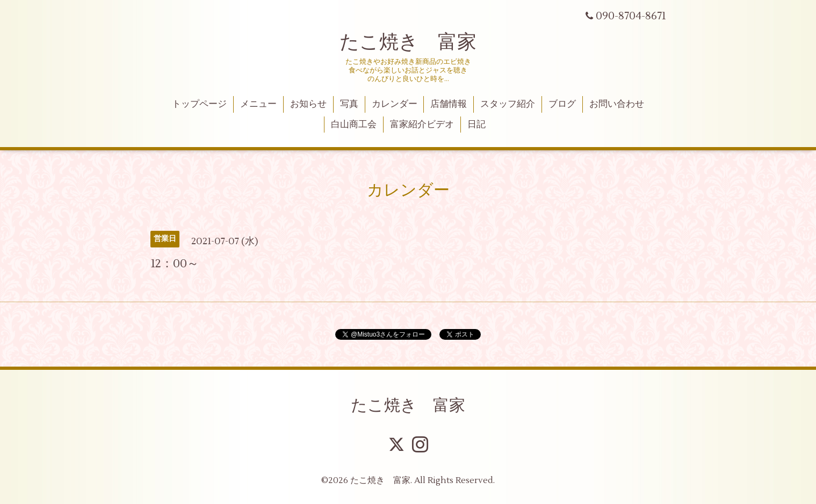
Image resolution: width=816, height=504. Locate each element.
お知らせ (308, 104)
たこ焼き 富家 (408, 42)
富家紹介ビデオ (422, 125)
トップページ (199, 104)
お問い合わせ (617, 104)
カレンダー (395, 104)
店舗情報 (449, 104)
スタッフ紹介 (508, 104)
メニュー (258, 104)
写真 (349, 104)
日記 (476, 125)
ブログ (562, 104)
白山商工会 (354, 125)
